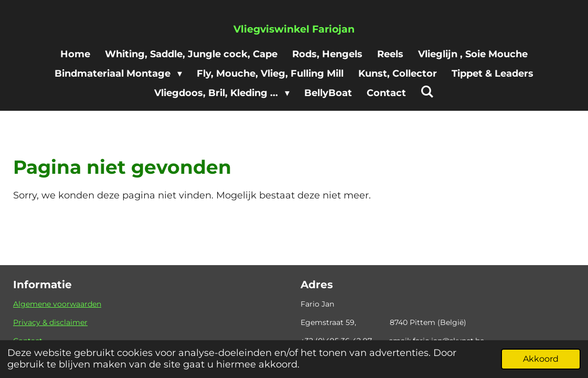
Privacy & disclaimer (50, 322)
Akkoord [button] (541, 359)
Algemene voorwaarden (57, 304)
